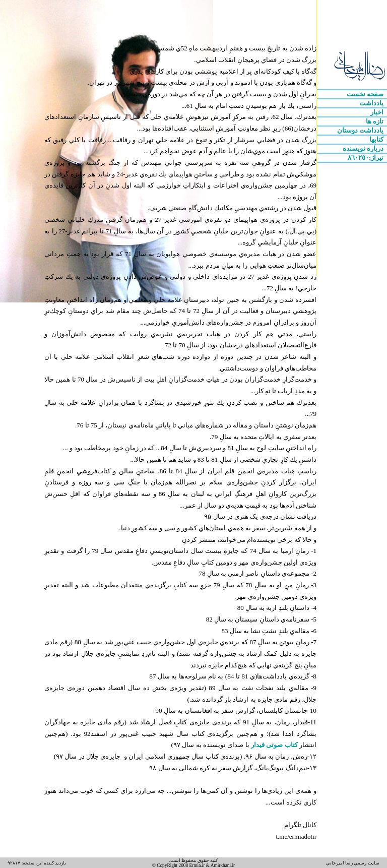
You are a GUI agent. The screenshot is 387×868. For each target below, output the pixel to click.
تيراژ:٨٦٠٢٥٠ (367, 158)
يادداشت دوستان (361, 130)
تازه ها (376, 121)
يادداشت (372, 103)
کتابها (377, 139)
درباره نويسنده (364, 148)
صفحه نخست (366, 94)
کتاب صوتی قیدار (274, 745)
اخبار (378, 112)
